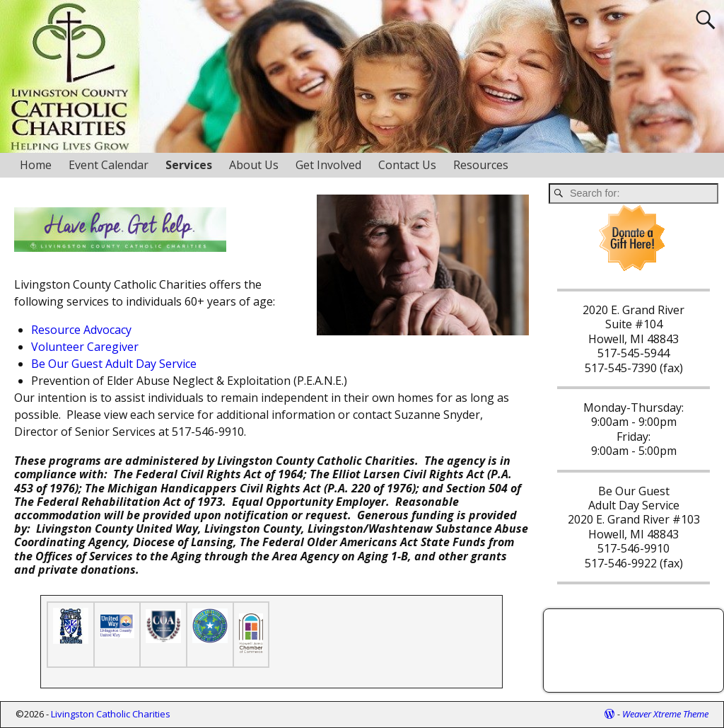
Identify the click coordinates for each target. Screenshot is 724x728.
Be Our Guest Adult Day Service (114, 364)
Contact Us (407, 165)
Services (189, 165)
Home (36, 165)
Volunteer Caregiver (85, 347)
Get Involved (328, 165)
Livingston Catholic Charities (111, 714)
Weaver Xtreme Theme (665, 714)
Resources (481, 165)
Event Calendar (109, 165)
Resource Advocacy (81, 330)
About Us (254, 165)
